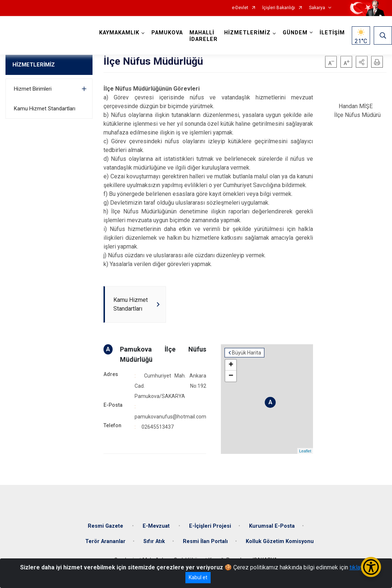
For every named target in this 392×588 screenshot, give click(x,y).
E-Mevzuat (157, 526)
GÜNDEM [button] (295, 33)
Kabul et (198, 577)
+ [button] (231, 365)
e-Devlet (240, 8)
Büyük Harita (246, 353)
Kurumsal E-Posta (272, 526)
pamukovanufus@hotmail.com (170, 417)
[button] (362, 62)
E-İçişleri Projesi (210, 526)
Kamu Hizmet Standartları (45, 109)
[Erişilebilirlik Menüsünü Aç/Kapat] (371, 567)
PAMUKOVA (167, 33)
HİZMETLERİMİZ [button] (247, 33)
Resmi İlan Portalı (205, 541)
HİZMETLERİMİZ (34, 65)
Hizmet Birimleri (33, 89)
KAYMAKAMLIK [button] (119, 33)
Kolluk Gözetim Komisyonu (280, 541)
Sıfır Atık (154, 541)
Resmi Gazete (106, 526)
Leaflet (305, 451)
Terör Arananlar (105, 541)
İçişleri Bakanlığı (279, 8)
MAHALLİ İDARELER (203, 36)
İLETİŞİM (332, 33)
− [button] (231, 376)
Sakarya (317, 8)
